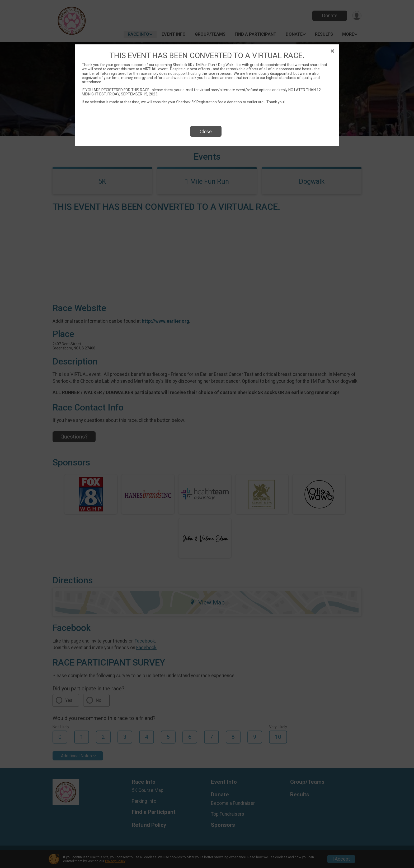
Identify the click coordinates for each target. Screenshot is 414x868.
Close (206, 131)
